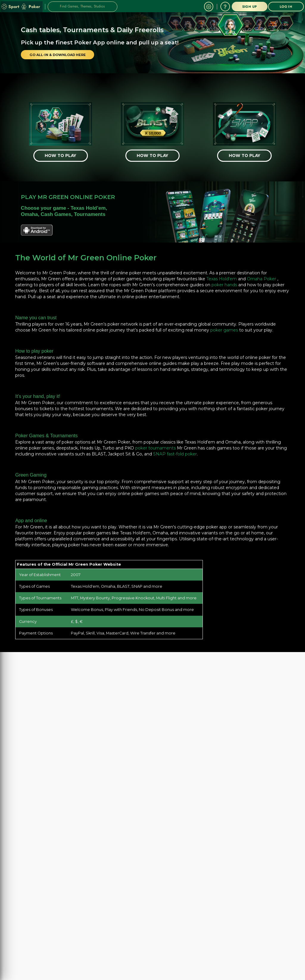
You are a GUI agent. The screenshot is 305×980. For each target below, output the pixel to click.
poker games (224, 328)
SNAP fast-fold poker (175, 452)
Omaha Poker (262, 276)
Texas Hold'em (222, 276)
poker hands (224, 282)
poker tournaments (155, 446)
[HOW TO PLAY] (61, 154)
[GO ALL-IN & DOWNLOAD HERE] (57, 55)
